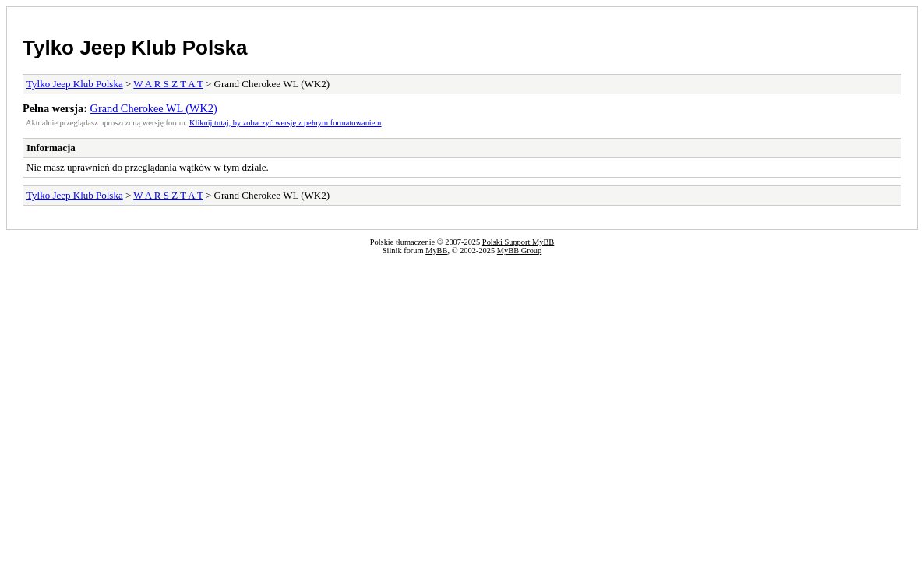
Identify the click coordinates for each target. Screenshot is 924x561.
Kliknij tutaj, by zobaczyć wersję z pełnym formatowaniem (285, 123)
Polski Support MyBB (518, 242)
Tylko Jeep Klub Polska (135, 48)
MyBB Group (519, 251)
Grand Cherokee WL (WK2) (154, 108)
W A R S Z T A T (168, 84)
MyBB (436, 251)
